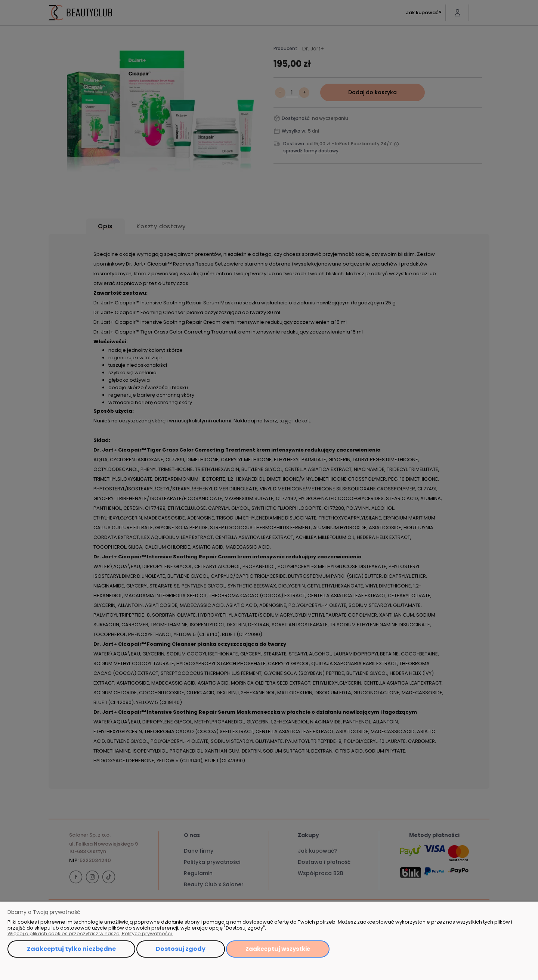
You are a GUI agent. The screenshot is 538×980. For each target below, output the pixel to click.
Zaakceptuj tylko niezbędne (71, 949)
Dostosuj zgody (181, 949)
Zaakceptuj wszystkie (278, 949)
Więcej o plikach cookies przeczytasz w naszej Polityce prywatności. (90, 934)
